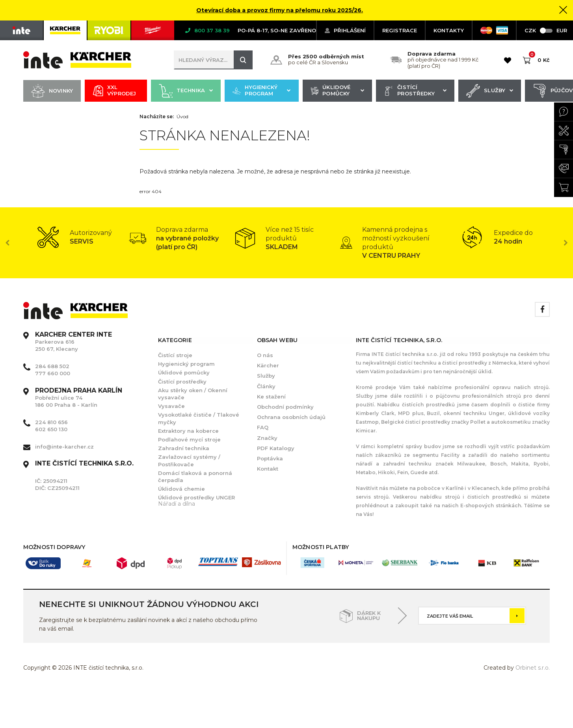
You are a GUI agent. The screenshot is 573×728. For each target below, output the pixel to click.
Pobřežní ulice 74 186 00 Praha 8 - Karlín (79, 398)
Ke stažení (271, 397)
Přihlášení (345, 30)
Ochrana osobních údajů (291, 417)
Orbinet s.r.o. (533, 668)
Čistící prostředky (415, 91)
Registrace (400, 30)
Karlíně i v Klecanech (472, 488)
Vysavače (171, 406)
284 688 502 (52, 366)
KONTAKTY (449, 30)
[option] (76, 237)
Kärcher (268, 365)
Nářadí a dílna (177, 504)
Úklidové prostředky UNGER (196, 497)
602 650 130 (51, 429)
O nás (265, 355)
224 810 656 (51, 422)
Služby (490, 91)
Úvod (182, 117)
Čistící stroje (175, 355)
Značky (267, 438)
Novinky (52, 91)
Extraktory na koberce (188, 431)
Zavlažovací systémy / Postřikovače (189, 460)
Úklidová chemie (181, 489)
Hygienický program (261, 91)
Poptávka (270, 458)
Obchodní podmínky (285, 407)
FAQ (263, 427)
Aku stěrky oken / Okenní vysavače (193, 394)
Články (266, 386)
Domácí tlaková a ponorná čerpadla (195, 477)
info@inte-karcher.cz (64, 447)
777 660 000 (53, 373)
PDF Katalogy (276, 448)
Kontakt (268, 469)
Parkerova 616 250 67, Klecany (73, 342)
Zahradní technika (184, 448)
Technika (186, 91)
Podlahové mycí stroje (189, 439)
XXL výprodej (114, 91)
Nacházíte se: (157, 117)
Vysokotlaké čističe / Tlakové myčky (199, 418)
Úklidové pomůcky (337, 91)
